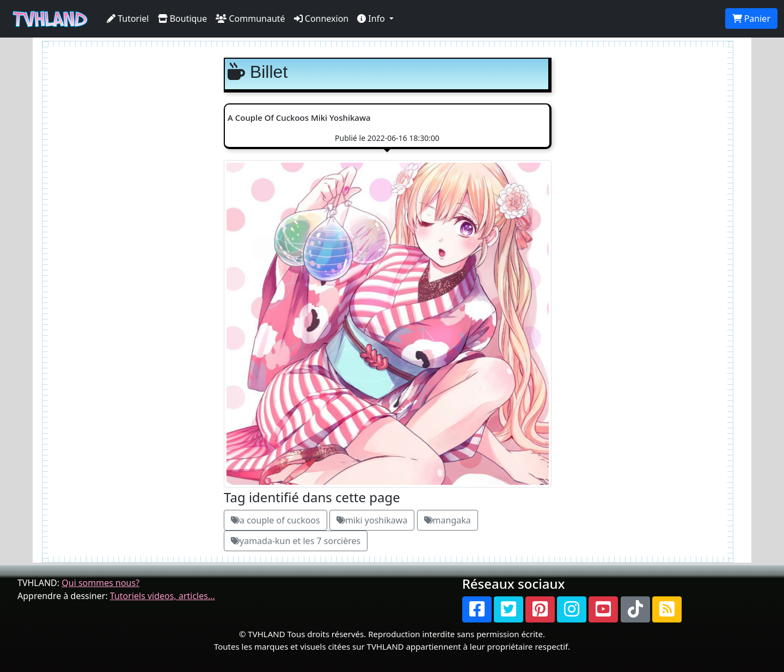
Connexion (321, 19)
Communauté (250, 19)
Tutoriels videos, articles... (163, 596)
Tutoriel (128, 19)
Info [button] (372, 19)
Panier (751, 19)
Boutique (183, 19)
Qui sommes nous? (100, 583)
